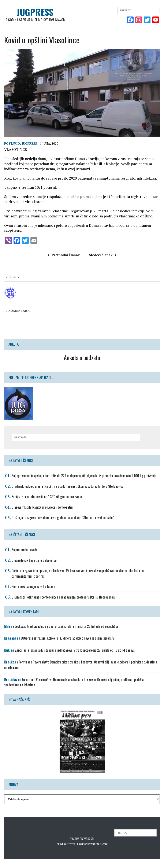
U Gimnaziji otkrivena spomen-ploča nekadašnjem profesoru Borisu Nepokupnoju (63, 597)
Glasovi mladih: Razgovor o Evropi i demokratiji (42, 507)
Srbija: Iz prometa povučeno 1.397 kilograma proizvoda (47, 497)
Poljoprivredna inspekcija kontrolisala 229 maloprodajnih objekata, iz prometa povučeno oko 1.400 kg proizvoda (84, 475)
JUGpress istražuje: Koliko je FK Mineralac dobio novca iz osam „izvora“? (68, 638)
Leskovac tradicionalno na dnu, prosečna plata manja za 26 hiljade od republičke (67, 626)
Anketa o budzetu (82, 357)
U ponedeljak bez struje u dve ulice (34, 560)
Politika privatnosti (82, 838)
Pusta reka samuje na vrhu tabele (33, 586)
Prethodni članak (64, 255)
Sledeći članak (103, 255)
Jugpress (29, 144)
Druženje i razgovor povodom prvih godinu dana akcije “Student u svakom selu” (63, 518)
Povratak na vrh (98, 844)
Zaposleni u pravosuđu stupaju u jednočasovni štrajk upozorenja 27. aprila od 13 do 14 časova (75, 650)
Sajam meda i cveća (25, 549)
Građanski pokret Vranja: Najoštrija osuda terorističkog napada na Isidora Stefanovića (68, 486)
